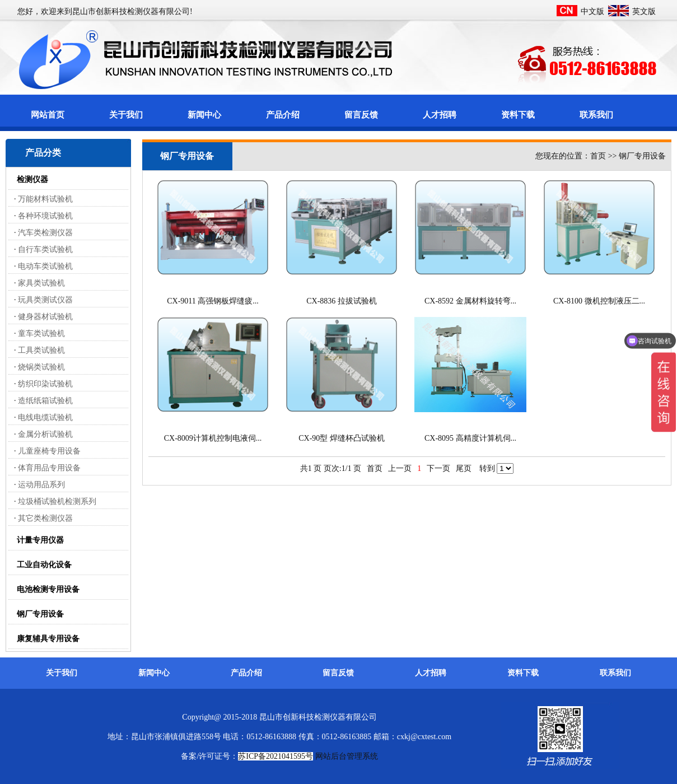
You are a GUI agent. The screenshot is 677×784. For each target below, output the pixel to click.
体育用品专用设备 (49, 468)
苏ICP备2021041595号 (276, 756)
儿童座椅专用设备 (49, 451)
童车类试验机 (41, 333)
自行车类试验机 (45, 249)
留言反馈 (361, 115)
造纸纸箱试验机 (45, 401)
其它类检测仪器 (45, 518)
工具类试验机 (41, 350)
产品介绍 (283, 115)
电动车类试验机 (45, 266)
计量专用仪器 (40, 540)
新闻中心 (204, 115)
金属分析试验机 (45, 434)
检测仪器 (32, 179)
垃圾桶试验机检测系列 (57, 501)
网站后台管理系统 (347, 756)
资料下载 (518, 115)
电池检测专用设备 (48, 589)
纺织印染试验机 (45, 384)
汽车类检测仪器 (45, 233)
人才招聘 (440, 115)
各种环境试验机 (45, 216)
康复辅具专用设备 (48, 639)
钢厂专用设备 (40, 614)
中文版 (592, 11)
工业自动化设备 (44, 565)
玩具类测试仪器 (45, 300)
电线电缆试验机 (45, 417)
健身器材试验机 (45, 317)
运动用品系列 (41, 485)
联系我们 (596, 115)
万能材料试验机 (45, 199)
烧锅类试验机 (41, 367)
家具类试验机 (41, 283)
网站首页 (48, 115)
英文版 (644, 11)
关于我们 (126, 115)
